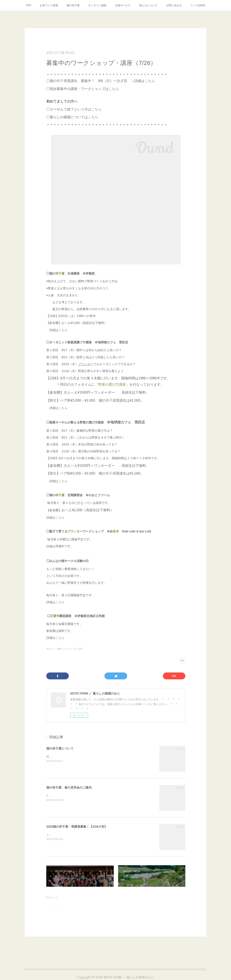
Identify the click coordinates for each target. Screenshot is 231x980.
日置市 (55, 616)
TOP (28, 5)
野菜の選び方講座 (112, 384)
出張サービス (123, 5)
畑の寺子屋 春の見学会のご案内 (69, 787)
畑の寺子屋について (60, 748)
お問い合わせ (174, 5)
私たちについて (148, 5)
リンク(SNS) (198, 5)
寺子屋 (62, 81)
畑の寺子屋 (73, 5)
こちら (150, 81)
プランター (86, 364)
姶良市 (114, 531)
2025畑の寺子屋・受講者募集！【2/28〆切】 (77, 827)
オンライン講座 (97, 5)
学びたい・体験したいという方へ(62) (64, 649)
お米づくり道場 (49, 5)
